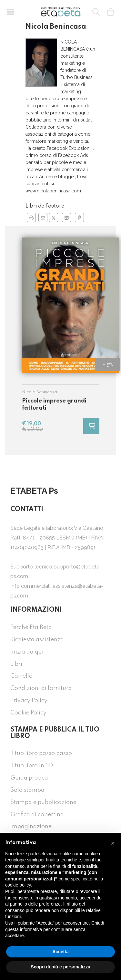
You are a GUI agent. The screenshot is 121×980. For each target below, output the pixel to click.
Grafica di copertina (37, 815)
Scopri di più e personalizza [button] (60, 967)
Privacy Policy (29, 701)
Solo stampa (27, 790)
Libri (16, 664)
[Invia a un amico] (43, 218)
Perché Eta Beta (31, 627)
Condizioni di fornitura (41, 688)
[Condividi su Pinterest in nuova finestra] (79, 218)
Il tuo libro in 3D (32, 766)
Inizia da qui (27, 652)
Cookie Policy (28, 713)
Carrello (21, 676)
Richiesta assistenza (37, 640)
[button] (10, 12)
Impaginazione (31, 827)
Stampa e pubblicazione (43, 802)
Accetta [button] (60, 952)
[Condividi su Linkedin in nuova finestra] (66, 218)
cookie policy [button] (18, 885)
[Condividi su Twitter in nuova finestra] (54, 218)
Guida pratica (29, 778)
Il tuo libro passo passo (41, 753)
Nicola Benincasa (40, 392)
